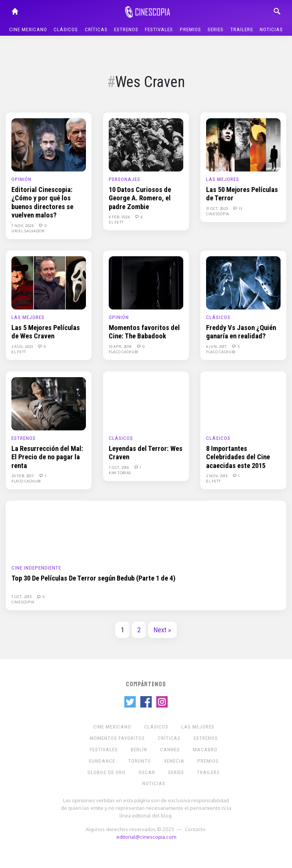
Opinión (21, 179)
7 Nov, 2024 (23, 225)
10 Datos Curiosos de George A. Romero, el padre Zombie (140, 198)
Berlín (139, 750)
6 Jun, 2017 (217, 346)
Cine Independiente (36, 568)
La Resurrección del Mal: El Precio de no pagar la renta (47, 457)
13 (237, 208)
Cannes (170, 750)
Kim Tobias (120, 473)
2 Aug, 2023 (23, 346)
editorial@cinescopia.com (146, 837)
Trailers (242, 29)
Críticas (96, 29)
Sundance (102, 761)
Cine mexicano (28, 29)
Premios (190, 29)
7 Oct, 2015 (22, 597)
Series (216, 29)
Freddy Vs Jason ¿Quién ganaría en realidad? (241, 332)
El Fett (116, 222)
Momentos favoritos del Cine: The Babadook (144, 332)
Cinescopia (218, 214)
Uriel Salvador (28, 231)
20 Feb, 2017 (23, 476)
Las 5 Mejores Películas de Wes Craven (46, 332)
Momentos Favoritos (117, 738)
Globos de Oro (106, 772)
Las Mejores (223, 179)
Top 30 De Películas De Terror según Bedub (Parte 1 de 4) (94, 578)
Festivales (159, 29)
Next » (162, 630)
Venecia (174, 761)
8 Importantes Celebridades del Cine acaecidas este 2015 (238, 457)
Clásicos (66, 29)
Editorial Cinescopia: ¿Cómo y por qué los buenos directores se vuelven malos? (42, 202)
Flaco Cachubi (124, 352)
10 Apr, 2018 (121, 346)
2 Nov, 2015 (217, 476)
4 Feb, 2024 (120, 217)
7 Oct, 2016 (119, 467)
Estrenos (126, 29)
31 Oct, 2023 (217, 208)
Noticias (271, 29)
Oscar (147, 772)
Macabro (205, 750)
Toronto (140, 761)
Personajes (125, 179)
